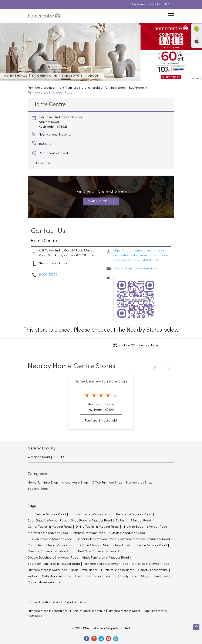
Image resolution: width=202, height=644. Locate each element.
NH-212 (59, 457)
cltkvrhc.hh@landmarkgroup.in (135, 268)
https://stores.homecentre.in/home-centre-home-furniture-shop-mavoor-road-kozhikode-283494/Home (141, 255)
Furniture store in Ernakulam (47, 611)
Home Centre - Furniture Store (101, 382)
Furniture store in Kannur (87, 611)
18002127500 (166, 4)
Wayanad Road (39, 457)
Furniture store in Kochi (124, 611)
